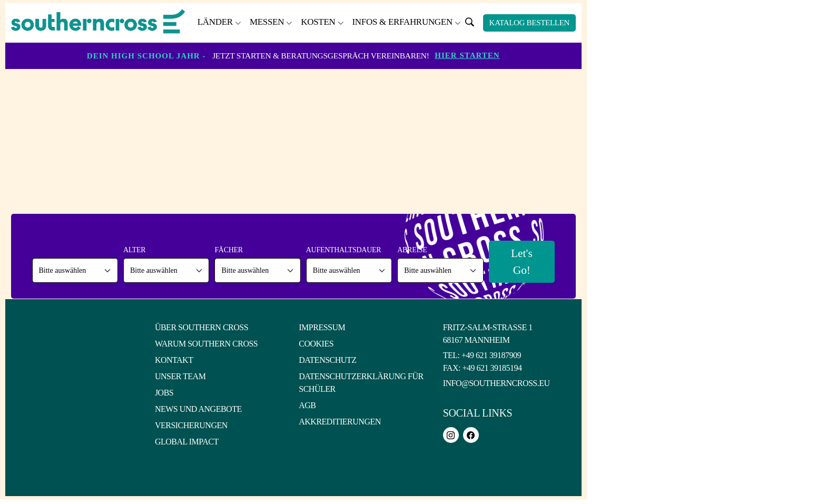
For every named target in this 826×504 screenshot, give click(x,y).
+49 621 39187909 (491, 356)
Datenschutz (327, 360)
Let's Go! (520, 262)
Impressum (322, 328)
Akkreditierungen (340, 422)
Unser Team (180, 377)
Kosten (318, 22)
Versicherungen (191, 426)
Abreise (410, 250)
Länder (215, 22)
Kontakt (174, 360)
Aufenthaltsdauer (342, 250)
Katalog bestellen (529, 23)
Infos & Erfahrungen (402, 22)
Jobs (164, 393)
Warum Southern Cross (206, 344)
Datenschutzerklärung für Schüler (361, 383)
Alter (134, 250)
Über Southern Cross (201, 328)
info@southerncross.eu (496, 384)
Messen (267, 22)
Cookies (316, 344)
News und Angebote (198, 409)
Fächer (228, 250)
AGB (307, 406)
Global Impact (187, 442)
